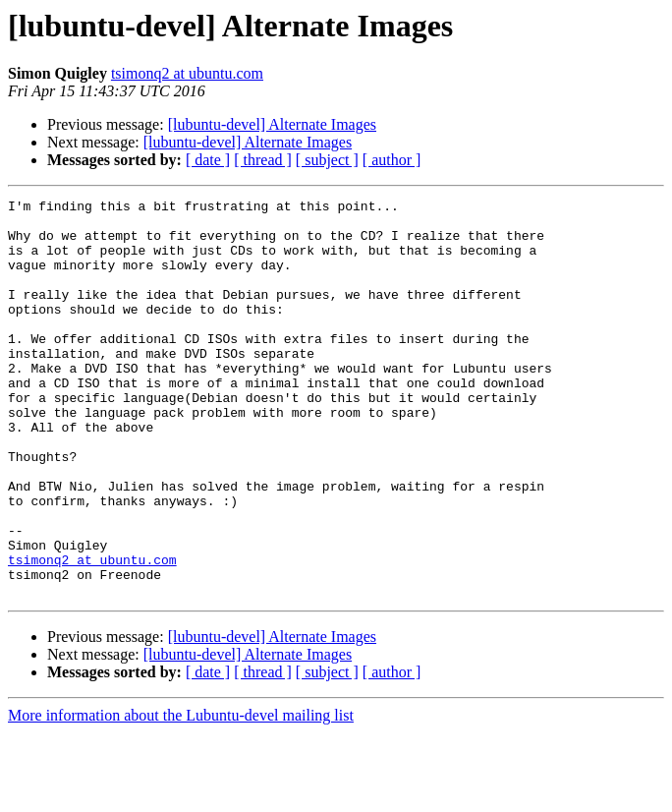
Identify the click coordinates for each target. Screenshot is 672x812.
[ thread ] (263, 160)
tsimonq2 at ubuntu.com (187, 73)
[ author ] (392, 160)
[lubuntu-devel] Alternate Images (272, 124)
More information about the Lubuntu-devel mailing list (181, 795)
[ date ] (208, 160)
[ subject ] (327, 160)
